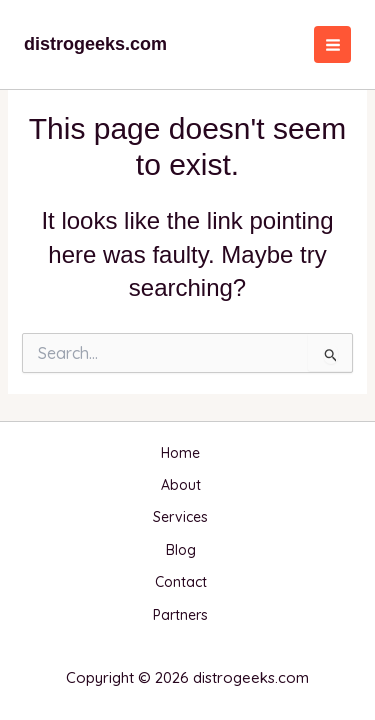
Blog (181, 550)
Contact (181, 582)
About (181, 485)
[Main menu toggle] (332, 44)
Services (180, 517)
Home (180, 453)
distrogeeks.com (95, 44)
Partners (180, 615)
